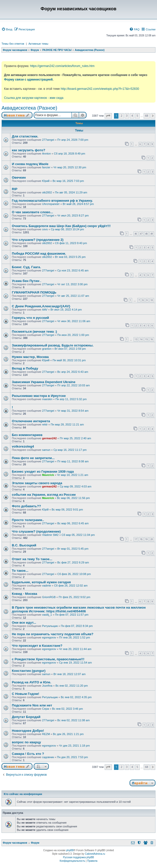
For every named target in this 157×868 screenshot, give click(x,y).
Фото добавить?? (26, 506)
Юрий (46, 181)
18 (141, 539)
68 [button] (147, 116)
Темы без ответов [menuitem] (13, 44)
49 (152, 234)
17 (136, 539)
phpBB (70, 850)
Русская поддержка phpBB (78, 857)
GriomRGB (49, 597)
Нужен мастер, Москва (30, 357)
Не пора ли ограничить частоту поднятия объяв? (53, 634)
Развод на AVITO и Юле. (31, 682)
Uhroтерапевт (51, 204)
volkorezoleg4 (23, 446)
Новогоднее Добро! (28, 731)
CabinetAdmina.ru (95, 854)
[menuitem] (7, 29)
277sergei (48, 140)
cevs (45, 229)
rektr (45, 424)
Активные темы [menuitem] (38, 44)
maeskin (47, 399)
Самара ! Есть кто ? (28, 754)
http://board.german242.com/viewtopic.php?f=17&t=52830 (100, 89)
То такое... (20, 571)
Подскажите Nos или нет (32, 705)
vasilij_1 (47, 615)
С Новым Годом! (26, 694)
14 (141, 339)
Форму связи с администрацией (28, 80)
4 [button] (132, 116)
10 (152, 300)
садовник (48, 757)
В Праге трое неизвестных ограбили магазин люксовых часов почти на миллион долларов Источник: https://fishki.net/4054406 (79, 609)
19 (146, 539)
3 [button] (127, 116)
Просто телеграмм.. (28, 520)
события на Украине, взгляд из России (44, 495)
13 (136, 339)
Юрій (45, 510)
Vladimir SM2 (50, 535)
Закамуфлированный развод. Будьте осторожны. (53, 345)
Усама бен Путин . (27, 281)
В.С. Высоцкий (24, 545)
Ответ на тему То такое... (32, 559)
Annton (46, 154)
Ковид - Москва (24, 594)
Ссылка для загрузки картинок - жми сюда (34, 98)
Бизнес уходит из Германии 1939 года (43, 472)
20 (152, 539)
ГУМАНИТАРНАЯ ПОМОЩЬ (34, 292)
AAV (45, 310)
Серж (46, 709)
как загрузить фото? (29, 150)
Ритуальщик (50, 626)
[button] (108, 116)
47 (141, 234)
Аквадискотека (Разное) (29, 108)
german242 (49, 438)
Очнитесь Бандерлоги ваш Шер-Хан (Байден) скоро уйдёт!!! (61, 226)
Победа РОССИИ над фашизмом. (39, 254)
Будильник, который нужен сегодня (41, 582)
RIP (15, 189)
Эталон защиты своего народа (37, 483)
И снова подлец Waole (30, 164)
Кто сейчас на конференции (23, 794)
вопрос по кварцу (26, 742)
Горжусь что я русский (30, 318)
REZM (46, 734)
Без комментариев (27, 435)
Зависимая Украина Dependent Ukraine (44, 382)
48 (146, 234)
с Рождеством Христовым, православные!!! (48, 659)
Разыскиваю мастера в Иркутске (39, 396)
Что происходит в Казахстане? (37, 646)
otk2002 (47, 192)
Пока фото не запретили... (33, 458)
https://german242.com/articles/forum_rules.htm (62, 66)
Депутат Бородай (26, 717)
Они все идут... (24, 623)
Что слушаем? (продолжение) (36, 531)
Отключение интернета (31, 421)
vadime (46, 586)
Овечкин (19, 177)
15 (146, 339)
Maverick (48, 475)
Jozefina (47, 686)
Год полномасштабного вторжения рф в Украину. (52, 201)
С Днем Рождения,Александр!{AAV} (41, 306)
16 (152, 339)
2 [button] (122, 116)
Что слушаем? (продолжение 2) (38, 240)
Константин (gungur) (29, 671)
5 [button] (137, 116)
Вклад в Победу (25, 368)
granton (47, 349)
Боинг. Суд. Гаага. (26, 267)
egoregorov (49, 637)
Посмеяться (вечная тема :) (34, 332)
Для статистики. (25, 136)
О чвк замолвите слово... (32, 212)
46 (136, 234)
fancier (46, 167)
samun (46, 450)
